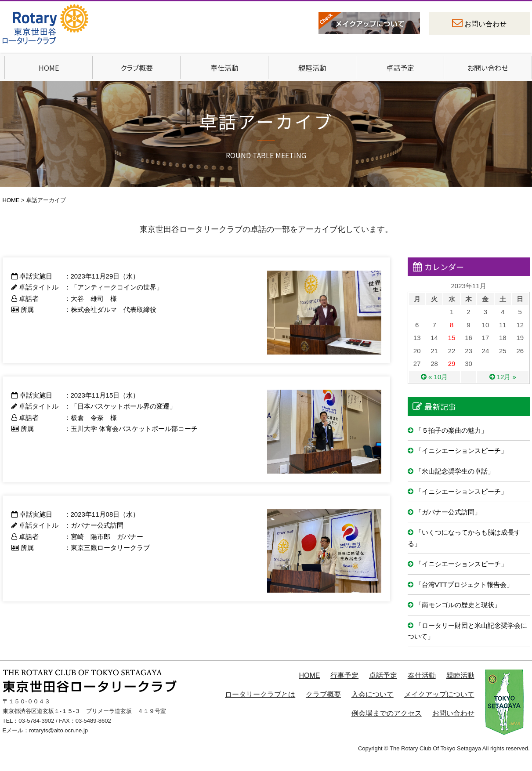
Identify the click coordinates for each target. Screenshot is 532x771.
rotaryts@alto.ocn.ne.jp (58, 730)
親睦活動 (312, 68)
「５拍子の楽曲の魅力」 (451, 430)
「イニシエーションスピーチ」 (461, 451)
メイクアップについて (439, 694)
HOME (49, 68)
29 (452, 364)
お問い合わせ (485, 24)
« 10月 (438, 377)
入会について (373, 694)
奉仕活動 (224, 68)
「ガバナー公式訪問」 (448, 512)
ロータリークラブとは (260, 694)
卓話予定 (400, 68)
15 (452, 338)
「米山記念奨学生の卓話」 (455, 471)
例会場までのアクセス (387, 713)
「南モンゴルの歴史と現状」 (458, 605)
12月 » (507, 377)
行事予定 (344, 675)
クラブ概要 (137, 68)
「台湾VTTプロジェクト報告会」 (464, 585)
